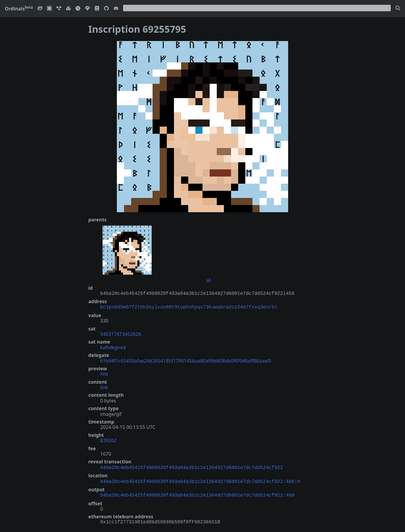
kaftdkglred (113, 347)
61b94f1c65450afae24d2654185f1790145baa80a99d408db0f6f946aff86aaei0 (186, 360)
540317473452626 (121, 333)
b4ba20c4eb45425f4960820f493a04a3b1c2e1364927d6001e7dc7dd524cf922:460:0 (200, 480)
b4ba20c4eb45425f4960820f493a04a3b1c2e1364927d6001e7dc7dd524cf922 (191, 467)
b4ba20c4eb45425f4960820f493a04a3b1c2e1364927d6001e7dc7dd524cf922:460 (197, 493)
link (104, 373)
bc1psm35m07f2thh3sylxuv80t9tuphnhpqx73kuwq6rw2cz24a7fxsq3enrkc (189, 307)
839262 (108, 440)
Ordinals (19, 9)
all (208, 280)
